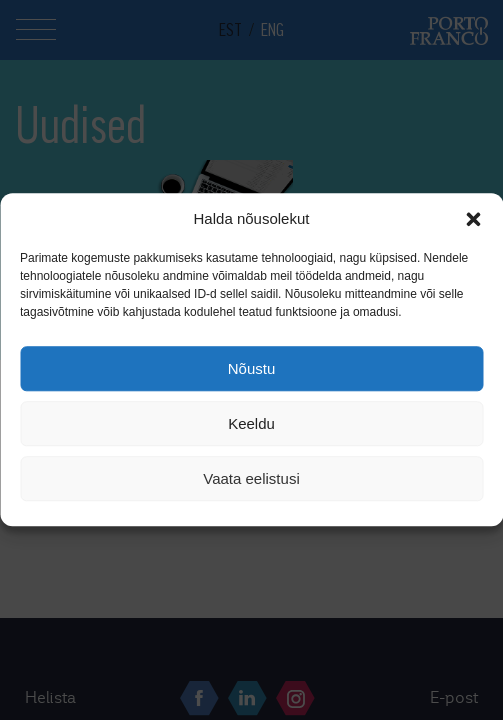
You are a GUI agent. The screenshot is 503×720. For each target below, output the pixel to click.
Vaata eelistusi (251, 478)
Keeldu (251, 423)
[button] (473, 219)
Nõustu (252, 368)
